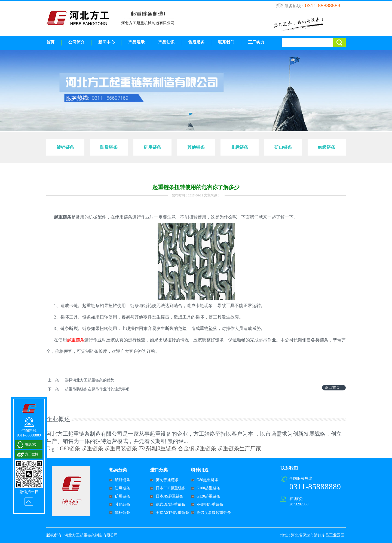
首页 (50, 42)
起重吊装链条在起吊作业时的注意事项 (97, 389)
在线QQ (296, 499)
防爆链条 (122, 488)
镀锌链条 (122, 480)
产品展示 (136, 42)
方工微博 (32, 454)
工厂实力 (256, 42)
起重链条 (92, 448)
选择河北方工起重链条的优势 (90, 380)
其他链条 (122, 504)
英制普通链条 (167, 480)
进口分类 (159, 470)
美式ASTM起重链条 (172, 513)
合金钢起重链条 (197, 448)
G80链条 (70, 448)
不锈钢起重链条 (158, 448)
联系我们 (226, 42)
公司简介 (76, 42)
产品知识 (166, 42)
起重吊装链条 (121, 448)
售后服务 (196, 42)
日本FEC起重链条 (171, 488)
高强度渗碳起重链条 (214, 513)
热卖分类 (118, 470)
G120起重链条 (208, 496)
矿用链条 (122, 496)
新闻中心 (106, 42)
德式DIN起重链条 (171, 504)
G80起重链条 (207, 480)
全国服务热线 (301, 479)
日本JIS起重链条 (170, 496)
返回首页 (332, 388)
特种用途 (200, 470)
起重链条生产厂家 (239, 448)
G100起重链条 (208, 488)
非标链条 (122, 513)
